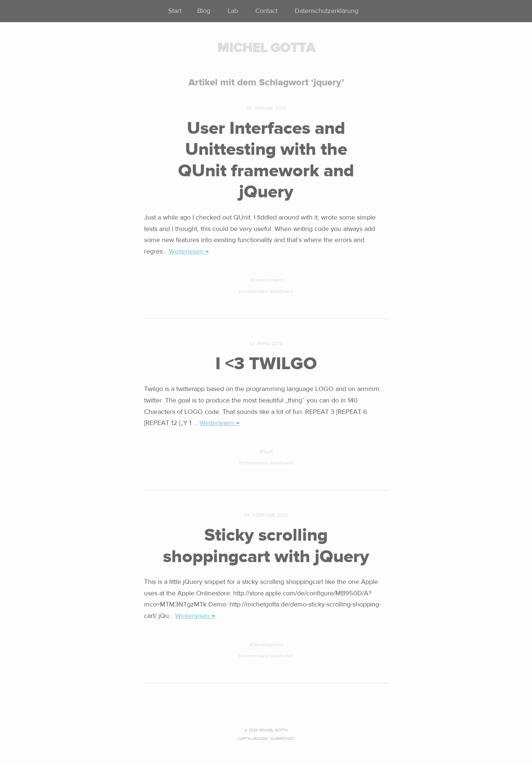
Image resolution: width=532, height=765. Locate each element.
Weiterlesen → (189, 251)
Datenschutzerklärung (327, 11)
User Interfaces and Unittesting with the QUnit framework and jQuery (266, 160)
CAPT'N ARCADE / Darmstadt (266, 739)
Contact (266, 11)
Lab (233, 11)
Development (268, 280)
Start (175, 11)
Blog (204, 11)
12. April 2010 (266, 344)
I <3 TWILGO (266, 364)
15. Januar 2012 (266, 108)
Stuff (267, 452)
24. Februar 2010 (266, 515)
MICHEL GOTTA (266, 48)
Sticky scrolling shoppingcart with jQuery (266, 546)
